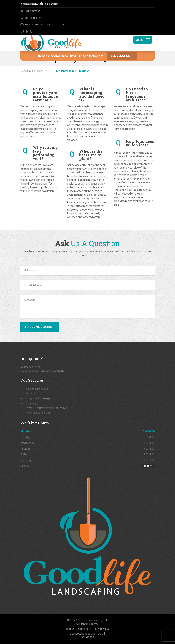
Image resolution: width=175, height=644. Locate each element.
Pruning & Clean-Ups (38, 413)
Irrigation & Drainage (38, 398)
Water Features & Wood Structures (47, 408)
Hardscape (33, 394)
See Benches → (122, 56)
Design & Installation (38, 389)
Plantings (32, 403)
